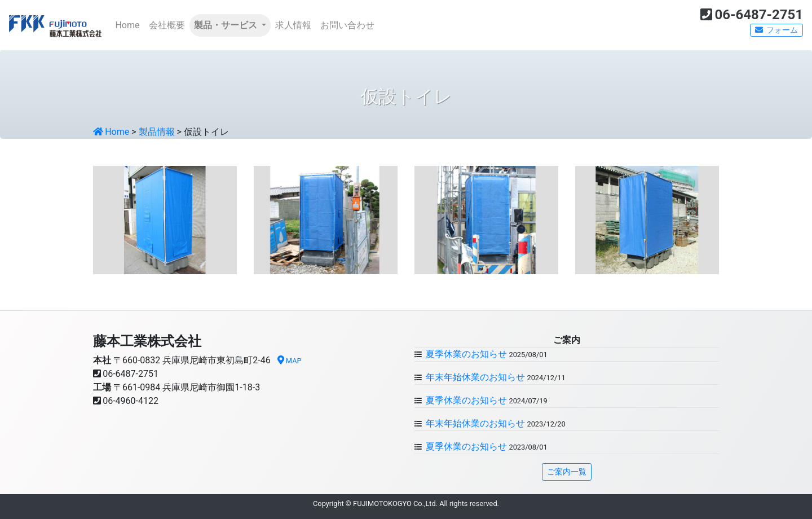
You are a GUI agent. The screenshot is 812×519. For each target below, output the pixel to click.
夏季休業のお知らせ (465, 354)
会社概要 (167, 25)
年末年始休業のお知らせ (474, 377)
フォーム (776, 30)
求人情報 (293, 25)
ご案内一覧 (567, 472)
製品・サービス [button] (227, 25)
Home (129, 24)
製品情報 (157, 132)
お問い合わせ (347, 25)
